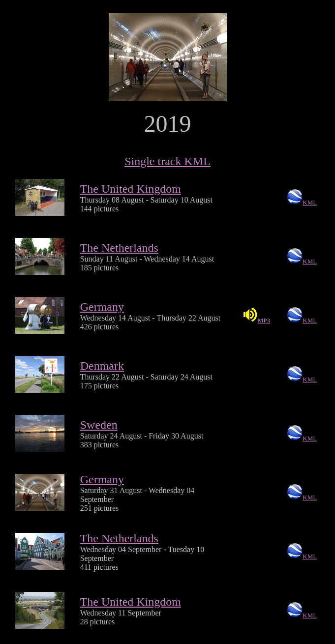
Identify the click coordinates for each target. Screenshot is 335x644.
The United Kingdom (131, 189)
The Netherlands (119, 248)
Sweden (99, 425)
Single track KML (167, 161)
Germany (102, 307)
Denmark (102, 366)
